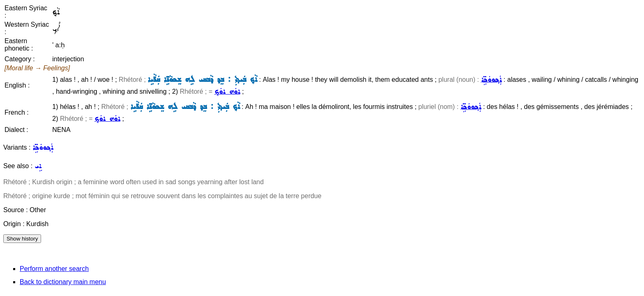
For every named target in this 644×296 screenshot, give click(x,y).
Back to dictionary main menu (63, 282)
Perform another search (54, 269)
